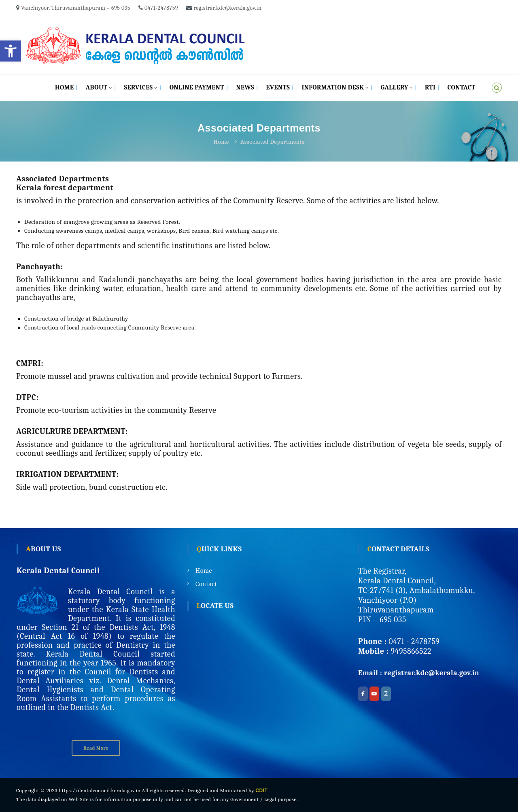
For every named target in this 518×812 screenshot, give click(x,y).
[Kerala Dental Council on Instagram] (386, 694)
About (97, 87)
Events (278, 87)
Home (64, 87)
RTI (430, 87)
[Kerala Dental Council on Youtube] (374, 694)
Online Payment (197, 87)
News (245, 87)
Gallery (395, 87)
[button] (11, 51)
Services (138, 87)
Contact (462, 87)
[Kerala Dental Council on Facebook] (363, 694)
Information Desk (333, 87)
